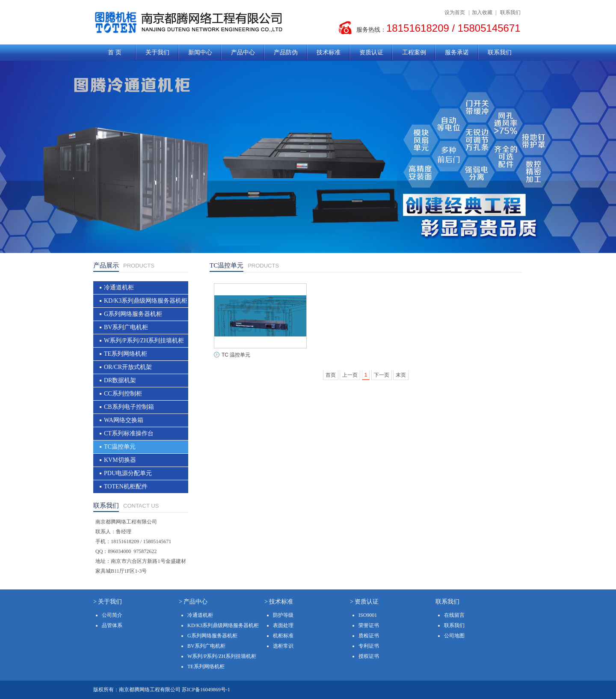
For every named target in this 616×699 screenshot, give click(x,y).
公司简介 (112, 615)
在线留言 (454, 615)
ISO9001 (368, 615)
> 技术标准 (279, 602)
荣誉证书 (369, 625)
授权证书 (369, 656)
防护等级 (283, 615)
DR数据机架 (120, 380)
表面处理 (283, 625)
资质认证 (371, 52)
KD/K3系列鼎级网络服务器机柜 (146, 301)
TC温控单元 (120, 447)
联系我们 (510, 12)
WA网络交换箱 (124, 420)
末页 (401, 375)
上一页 (350, 375)
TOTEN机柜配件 (126, 486)
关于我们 (157, 52)
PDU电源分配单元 (128, 473)
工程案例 (414, 52)
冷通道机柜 (119, 287)
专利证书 (369, 646)
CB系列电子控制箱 (129, 407)
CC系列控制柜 (123, 394)
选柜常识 (283, 646)
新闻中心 (200, 52)
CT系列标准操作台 (129, 433)
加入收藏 (482, 12)
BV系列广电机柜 (126, 327)
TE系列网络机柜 (126, 354)
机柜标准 (283, 636)
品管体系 (112, 625)
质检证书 (369, 636)
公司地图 (454, 636)
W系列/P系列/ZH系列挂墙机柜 (144, 341)
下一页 (382, 375)
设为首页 (455, 12)
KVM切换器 (120, 460)
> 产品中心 (193, 602)
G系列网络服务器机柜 (133, 314)
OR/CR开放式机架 (128, 367)
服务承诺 (457, 52)
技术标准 (329, 52)
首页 (331, 375)
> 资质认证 (364, 602)
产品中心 (243, 52)
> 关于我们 (108, 602)
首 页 (115, 52)
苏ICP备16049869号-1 (206, 690)
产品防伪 (286, 52)
